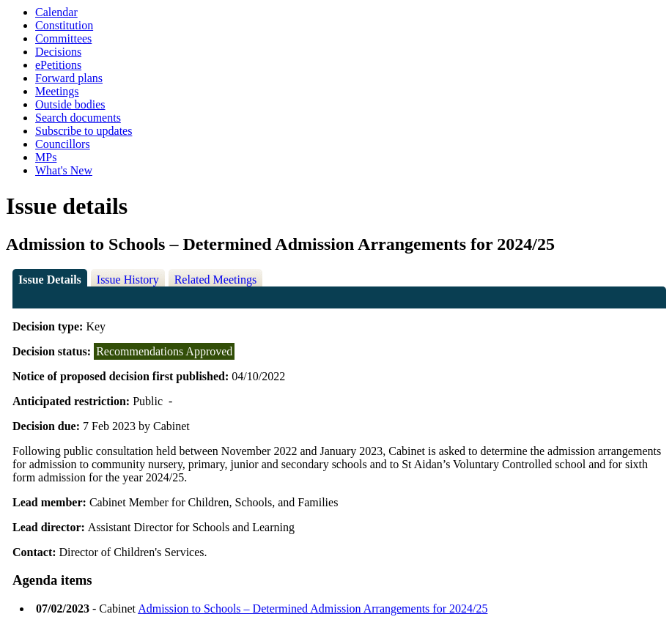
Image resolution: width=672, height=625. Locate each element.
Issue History (128, 280)
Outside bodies (70, 104)
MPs (46, 157)
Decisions (58, 52)
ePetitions (58, 65)
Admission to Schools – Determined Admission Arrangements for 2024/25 (313, 609)
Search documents (78, 118)
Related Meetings (215, 280)
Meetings (57, 91)
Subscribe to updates (84, 131)
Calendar (56, 12)
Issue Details (50, 280)
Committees (63, 38)
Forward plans (69, 78)
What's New (64, 170)
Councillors (63, 144)
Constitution (64, 25)
